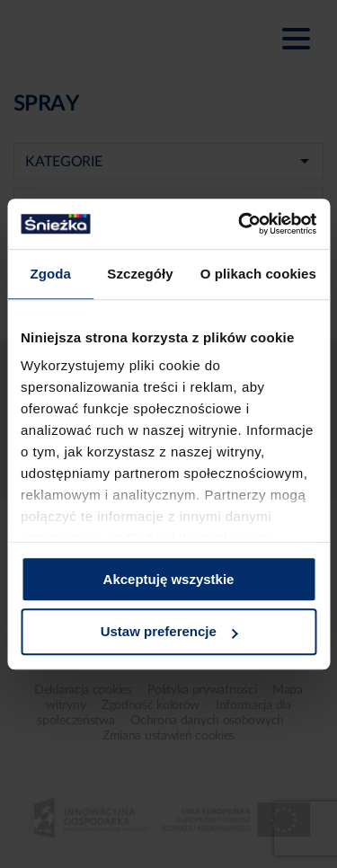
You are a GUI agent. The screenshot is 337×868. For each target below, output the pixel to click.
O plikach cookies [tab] (258, 274)
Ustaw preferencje (169, 632)
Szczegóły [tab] (140, 274)
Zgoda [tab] (50, 274)
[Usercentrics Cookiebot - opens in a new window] (240, 224)
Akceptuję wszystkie (169, 579)
